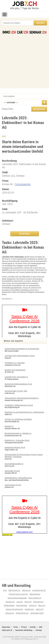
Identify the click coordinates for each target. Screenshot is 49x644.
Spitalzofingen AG (22, 613)
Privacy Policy (8, 109)
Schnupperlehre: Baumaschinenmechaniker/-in (22, 398)
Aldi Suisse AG (38, 602)
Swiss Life (28, 602)
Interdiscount (29, 609)
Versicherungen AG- (39, 590)
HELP (4, 136)
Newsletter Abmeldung (24, 630)
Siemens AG (26, 590)
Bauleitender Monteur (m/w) (15, 447)
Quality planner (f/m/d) (13, 485)
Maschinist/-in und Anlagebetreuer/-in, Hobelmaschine (24, 412)
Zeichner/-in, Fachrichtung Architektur (18, 419)
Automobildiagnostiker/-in (14, 464)
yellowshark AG (35, 594)
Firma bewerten (23, 184)
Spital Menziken (22, 605)
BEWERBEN (25, 234)
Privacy (24, 627)
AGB (41, 627)
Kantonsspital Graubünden (17, 598)
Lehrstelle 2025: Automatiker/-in (16, 377)
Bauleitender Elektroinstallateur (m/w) (18, 384)
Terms (16, 627)
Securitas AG (10, 602)
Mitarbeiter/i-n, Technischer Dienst (17, 440)
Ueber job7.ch (7, 630)
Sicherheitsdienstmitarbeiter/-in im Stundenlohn (22, 349)
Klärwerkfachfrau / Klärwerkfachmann (18, 478)
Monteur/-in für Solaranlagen (15, 370)
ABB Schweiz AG (14, 590)
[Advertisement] (24, 60)
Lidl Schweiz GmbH (37, 613)
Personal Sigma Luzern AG (18, 594)
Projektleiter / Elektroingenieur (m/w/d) (19, 405)
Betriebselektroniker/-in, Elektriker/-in (18, 433)
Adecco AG (40, 609)
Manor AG (42, 605)
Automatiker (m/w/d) (12, 471)
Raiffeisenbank (9, 605)
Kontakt (33, 627)
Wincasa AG (10, 613)
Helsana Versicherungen (14, 609)
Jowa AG (20, 602)
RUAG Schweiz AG (35, 598)
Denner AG (33, 605)
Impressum (6, 627)
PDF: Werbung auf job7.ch (29, 639)
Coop (5, 590)
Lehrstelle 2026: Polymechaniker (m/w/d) (20, 356)
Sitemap (39, 630)
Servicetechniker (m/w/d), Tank (16, 391)
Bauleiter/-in (9, 426)
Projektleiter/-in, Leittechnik (15, 363)
